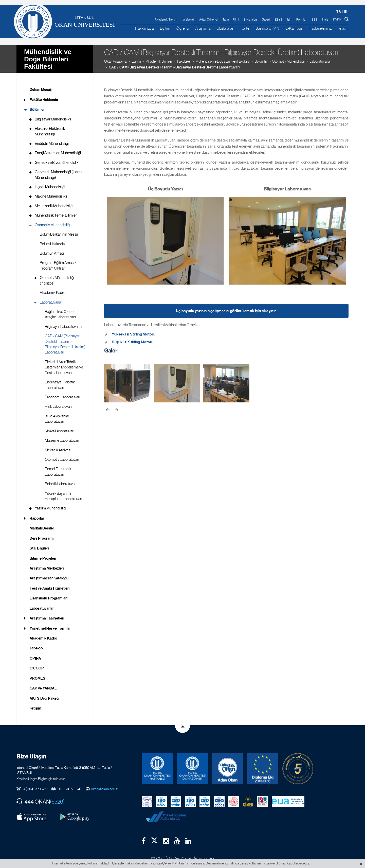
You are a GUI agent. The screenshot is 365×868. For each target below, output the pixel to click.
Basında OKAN (267, 28)
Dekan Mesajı (41, 86)
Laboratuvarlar (51, 299)
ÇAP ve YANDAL (43, 685)
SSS (314, 20)
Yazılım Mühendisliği (51, 505)
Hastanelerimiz (320, 28)
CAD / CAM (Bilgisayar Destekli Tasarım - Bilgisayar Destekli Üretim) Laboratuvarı (174, 64)
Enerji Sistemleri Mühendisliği (58, 150)
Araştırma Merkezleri (47, 565)
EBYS (279, 20)
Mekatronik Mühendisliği (54, 203)
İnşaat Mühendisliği (50, 184)
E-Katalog (250, 20)
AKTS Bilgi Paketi (44, 695)
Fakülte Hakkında (44, 96)
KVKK (337, 20)
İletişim (343, 28)
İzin (289, 20)
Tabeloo (36, 645)
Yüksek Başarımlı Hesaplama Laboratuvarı (63, 493)
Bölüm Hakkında (52, 241)
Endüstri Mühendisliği (52, 140)
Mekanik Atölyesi (58, 447)
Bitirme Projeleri (43, 555)
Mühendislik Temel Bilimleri (56, 212)
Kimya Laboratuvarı (60, 428)
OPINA (35, 655)
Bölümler (37, 107)
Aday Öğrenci (208, 20)
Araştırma (203, 28)
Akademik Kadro (53, 290)
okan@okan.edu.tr (105, 786)
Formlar (302, 20)
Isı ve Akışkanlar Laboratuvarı (57, 415)
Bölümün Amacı (52, 250)
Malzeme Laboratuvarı (62, 437)
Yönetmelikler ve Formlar (50, 625)
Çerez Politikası (174, 863)
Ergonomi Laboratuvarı (62, 394)
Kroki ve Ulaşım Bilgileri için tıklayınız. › (42, 775)
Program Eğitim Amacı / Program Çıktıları (58, 262)
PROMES (38, 675)
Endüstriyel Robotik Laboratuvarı (60, 382)
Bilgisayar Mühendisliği (53, 116)
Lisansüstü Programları (49, 595)
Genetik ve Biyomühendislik (57, 159)
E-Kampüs (294, 28)
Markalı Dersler (42, 525)
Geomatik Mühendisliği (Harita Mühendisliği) (59, 172)
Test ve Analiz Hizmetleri (50, 585)
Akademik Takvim (166, 20)
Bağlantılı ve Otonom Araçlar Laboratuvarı (61, 311)
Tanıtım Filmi (231, 20)
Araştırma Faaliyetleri (47, 615)
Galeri (266, 20)
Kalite (245, 28)
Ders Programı (42, 535)
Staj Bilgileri (39, 545)
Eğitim (165, 28)
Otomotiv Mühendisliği (288, 58)
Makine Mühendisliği (51, 193)
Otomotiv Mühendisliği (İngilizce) (57, 277)
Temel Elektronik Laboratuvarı (58, 468)
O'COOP (37, 665)
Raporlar (37, 515)
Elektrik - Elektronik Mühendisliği (50, 128)
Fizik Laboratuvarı (58, 403)
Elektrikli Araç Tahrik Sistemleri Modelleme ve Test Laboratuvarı (64, 364)
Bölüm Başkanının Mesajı (59, 231)
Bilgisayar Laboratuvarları (64, 323)
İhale (325, 20)
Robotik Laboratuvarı (61, 481)
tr (339, 12)
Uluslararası (225, 28)
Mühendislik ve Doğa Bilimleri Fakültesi (48, 56)
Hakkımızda (144, 28)
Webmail (189, 20)
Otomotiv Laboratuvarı (62, 456)
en (346, 12)
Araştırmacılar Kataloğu (49, 575)
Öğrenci (183, 28)
